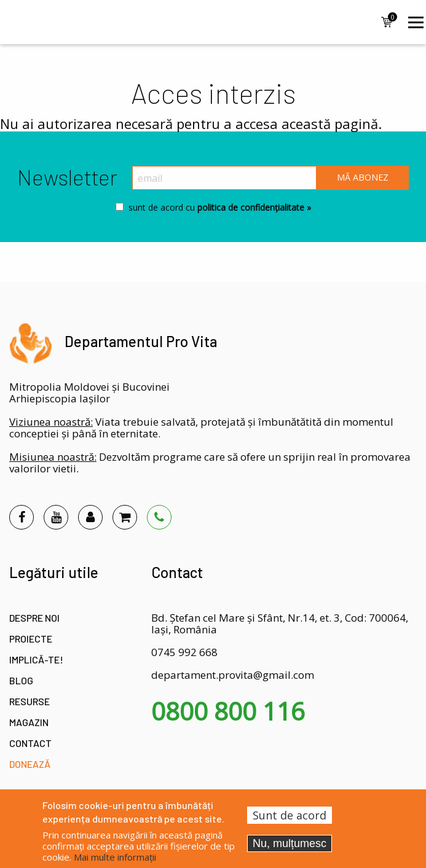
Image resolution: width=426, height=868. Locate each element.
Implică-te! (36, 659)
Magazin (29, 722)
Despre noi (34, 618)
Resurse (30, 701)
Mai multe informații (115, 857)
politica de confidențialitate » (253, 207)
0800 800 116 (228, 711)
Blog (21, 680)
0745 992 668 (184, 652)
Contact (30, 743)
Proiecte (31, 639)
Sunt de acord (290, 815)
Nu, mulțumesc (290, 843)
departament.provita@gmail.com (233, 675)
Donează (30, 764)
